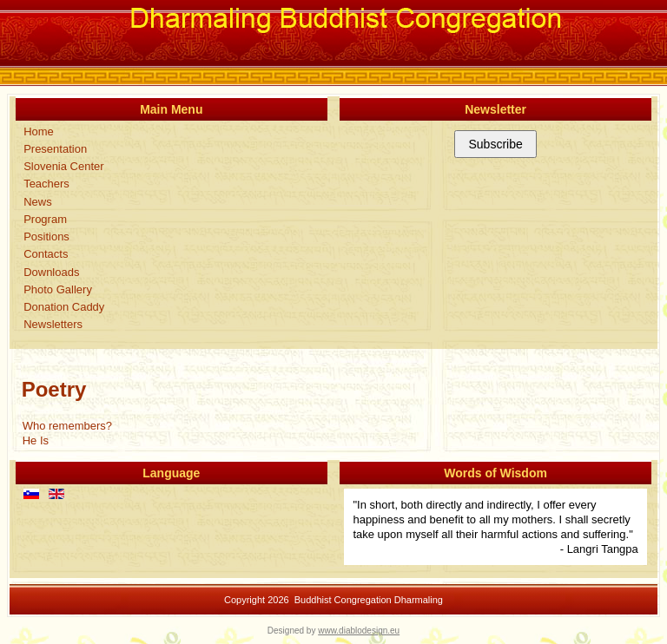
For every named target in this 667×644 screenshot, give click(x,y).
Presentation (55, 149)
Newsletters (53, 324)
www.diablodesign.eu (359, 631)
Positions (46, 237)
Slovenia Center (64, 166)
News (38, 202)
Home (39, 131)
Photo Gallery (58, 289)
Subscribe (495, 144)
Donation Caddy (64, 307)
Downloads (51, 272)
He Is (36, 440)
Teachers (46, 184)
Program (45, 219)
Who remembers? (67, 426)
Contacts (46, 254)
